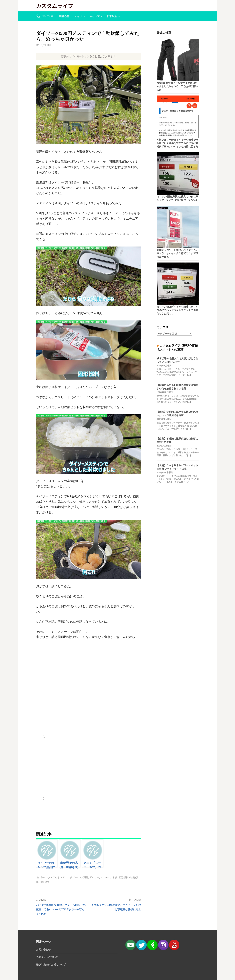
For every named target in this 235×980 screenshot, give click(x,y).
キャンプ (95, 16)
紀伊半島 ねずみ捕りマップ (51, 965)
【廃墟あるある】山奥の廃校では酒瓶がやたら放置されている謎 (177, 387)
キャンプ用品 (81, 877)
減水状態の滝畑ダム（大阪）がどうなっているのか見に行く (177, 360)
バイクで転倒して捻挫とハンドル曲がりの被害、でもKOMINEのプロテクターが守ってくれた (61, 909)
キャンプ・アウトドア (53, 877)
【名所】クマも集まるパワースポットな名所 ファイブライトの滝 (177, 467)
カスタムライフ (55, 6)
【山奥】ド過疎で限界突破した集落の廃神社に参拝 (177, 440)
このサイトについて (47, 957)
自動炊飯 (44, 882)
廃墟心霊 (64, 16)
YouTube (48, 16)
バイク (78, 16)
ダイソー (94, 877)
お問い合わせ (43, 950)
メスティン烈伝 (109, 877)
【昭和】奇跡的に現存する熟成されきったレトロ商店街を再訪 (177, 414)
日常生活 (112, 16)
